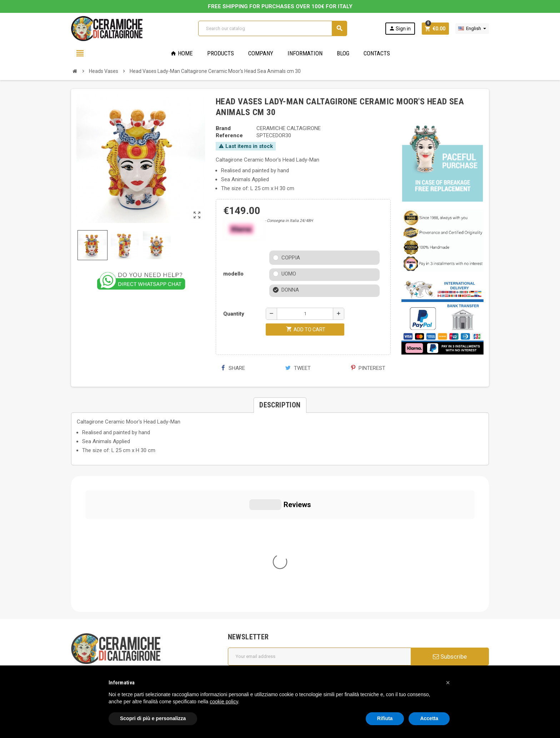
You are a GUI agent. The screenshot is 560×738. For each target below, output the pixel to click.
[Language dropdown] (472, 29)
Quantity (234, 314)
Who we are (246, 572)
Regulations (246, 622)
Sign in (400, 28)
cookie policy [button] (224, 702)
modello (233, 274)
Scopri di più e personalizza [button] (153, 718)
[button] (448, 683)
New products (249, 632)
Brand (223, 128)
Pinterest (368, 368)
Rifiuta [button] (385, 718)
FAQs (239, 602)
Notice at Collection (94, 660)
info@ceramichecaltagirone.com (117, 578)
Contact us (246, 642)
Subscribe (450, 521)
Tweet (298, 368)
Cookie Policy (87, 639)
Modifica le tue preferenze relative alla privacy (131, 650)
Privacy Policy (87, 628)
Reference (229, 135)
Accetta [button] (429, 718)
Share (233, 368)
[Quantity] (305, 314)
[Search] (272, 28)
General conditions (254, 582)
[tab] (280, 405)
